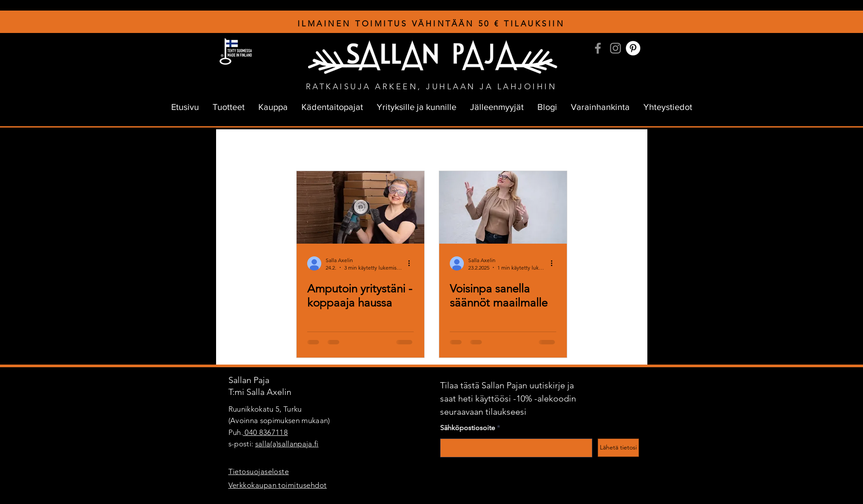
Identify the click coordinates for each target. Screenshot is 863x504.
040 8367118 (265, 432)
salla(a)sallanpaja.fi (287, 444)
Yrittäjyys (407, 147)
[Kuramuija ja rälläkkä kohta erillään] (360, 207)
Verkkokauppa (579, 147)
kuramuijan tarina (354, 147)
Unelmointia (453, 147)
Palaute (532, 147)
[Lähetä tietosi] (618, 448)
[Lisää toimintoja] (412, 263)
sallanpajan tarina (289, 147)
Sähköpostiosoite (468, 428)
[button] (627, 148)
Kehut (496, 147)
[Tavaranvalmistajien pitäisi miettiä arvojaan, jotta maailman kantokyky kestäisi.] (503, 207)
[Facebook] (598, 48)
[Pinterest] (633, 48)
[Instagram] (615, 48)
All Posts (237, 147)
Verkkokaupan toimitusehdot (278, 485)
